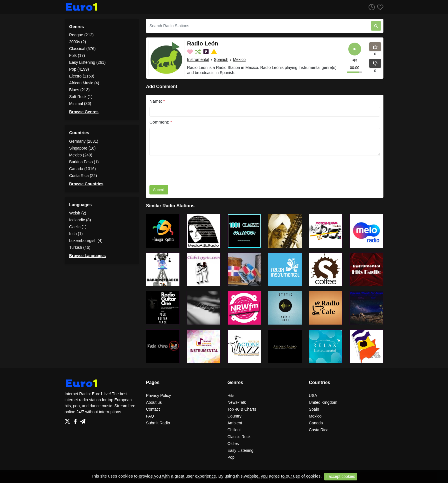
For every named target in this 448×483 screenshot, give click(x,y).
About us (154, 402)
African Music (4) (84, 83)
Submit (159, 190)
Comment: (161, 122)
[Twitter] (69, 420)
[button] (355, 60)
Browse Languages (87, 256)
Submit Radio (158, 423)
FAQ (150, 416)
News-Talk (237, 402)
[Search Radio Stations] (258, 26)
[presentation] (193, 170)
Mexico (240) (81, 155)
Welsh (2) (78, 213)
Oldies (233, 444)
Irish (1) (76, 234)
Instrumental (198, 59)
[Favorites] (379, 7)
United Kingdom (323, 402)
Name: (157, 101)
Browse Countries (86, 184)
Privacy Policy (158, 395)
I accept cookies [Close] (341, 476)
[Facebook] (76, 420)
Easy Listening (240, 450)
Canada (316, 423)
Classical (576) (82, 49)
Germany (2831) (84, 141)
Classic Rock (239, 437)
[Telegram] (83, 420)
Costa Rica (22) (83, 176)
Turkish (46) (80, 247)
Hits (231, 395)
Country (234, 416)
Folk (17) (77, 55)
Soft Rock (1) (81, 97)
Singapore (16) (82, 148)
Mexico (239, 59)
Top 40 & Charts (242, 409)
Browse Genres (84, 112)
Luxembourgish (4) (86, 240)
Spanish (221, 59)
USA (313, 395)
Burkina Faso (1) (84, 162)
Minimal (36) (80, 104)
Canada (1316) (82, 169)
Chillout (234, 430)
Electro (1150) (82, 76)
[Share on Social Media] (207, 52)
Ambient (235, 423)
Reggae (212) (81, 35)
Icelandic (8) (80, 220)
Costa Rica (319, 430)
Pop (231, 457)
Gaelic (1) (78, 227)
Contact (153, 409)
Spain (314, 409)
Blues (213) (79, 90)
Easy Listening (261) (87, 62)
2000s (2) (78, 42)
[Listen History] (371, 7)
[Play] (355, 49)
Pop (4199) (79, 69)
